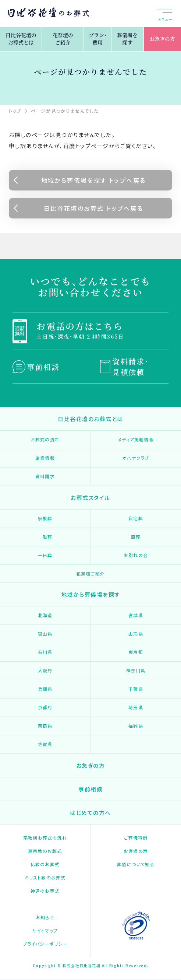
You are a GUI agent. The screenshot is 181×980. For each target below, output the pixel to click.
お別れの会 (136, 555)
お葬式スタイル (90, 498)
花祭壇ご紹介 (90, 573)
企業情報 (45, 458)
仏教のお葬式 (45, 864)
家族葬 (45, 518)
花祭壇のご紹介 (63, 39)
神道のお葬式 (45, 891)
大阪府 (45, 670)
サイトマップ (45, 930)
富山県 (45, 633)
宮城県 (136, 615)
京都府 (45, 707)
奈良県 (45, 726)
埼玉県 (136, 707)
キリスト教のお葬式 (45, 877)
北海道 (45, 615)
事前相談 (43, 367)
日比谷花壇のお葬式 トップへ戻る (93, 208)
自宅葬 (136, 518)
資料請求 (45, 476)
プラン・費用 (98, 39)
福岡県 (136, 726)
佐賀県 (45, 744)
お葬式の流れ (45, 439)
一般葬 (45, 537)
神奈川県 (136, 670)
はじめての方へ (90, 813)
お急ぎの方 (162, 39)
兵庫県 (45, 689)
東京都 (136, 652)
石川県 (45, 652)
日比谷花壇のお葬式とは (21, 39)
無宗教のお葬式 (45, 851)
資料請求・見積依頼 (131, 367)
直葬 (136, 537)
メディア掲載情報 (136, 439)
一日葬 (45, 555)
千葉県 (136, 689)
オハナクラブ (136, 458)
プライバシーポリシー (45, 944)
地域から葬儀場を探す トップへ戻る (94, 180)
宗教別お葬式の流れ (45, 838)
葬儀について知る (136, 864)
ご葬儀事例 (136, 838)
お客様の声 (136, 851)
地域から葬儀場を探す (91, 594)
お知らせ (45, 917)
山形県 (136, 633)
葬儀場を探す (127, 39)
